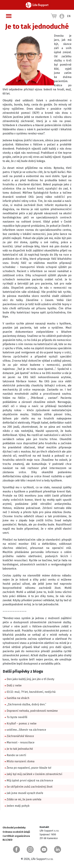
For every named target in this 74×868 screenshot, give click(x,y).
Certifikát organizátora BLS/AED (16, 838)
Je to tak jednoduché (20, 749)
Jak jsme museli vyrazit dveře (25, 793)
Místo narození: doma (21, 761)
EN (69, 16)
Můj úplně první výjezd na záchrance (30, 780)
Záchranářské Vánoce (20, 736)
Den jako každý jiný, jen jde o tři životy (30, 679)
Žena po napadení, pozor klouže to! (29, 768)
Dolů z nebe (14, 685)
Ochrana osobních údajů (16, 832)
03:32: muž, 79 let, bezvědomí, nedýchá (31, 692)
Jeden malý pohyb (18, 806)
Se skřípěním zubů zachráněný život (30, 787)
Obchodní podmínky (14, 828)
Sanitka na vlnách (18, 698)
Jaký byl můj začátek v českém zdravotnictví (34, 774)
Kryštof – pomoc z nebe (22, 724)
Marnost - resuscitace (21, 742)
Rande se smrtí (16, 755)
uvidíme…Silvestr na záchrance (26, 730)
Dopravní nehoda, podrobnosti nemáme (32, 711)
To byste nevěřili (17, 717)
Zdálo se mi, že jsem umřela (24, 799)
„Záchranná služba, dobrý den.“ (26, 704)
